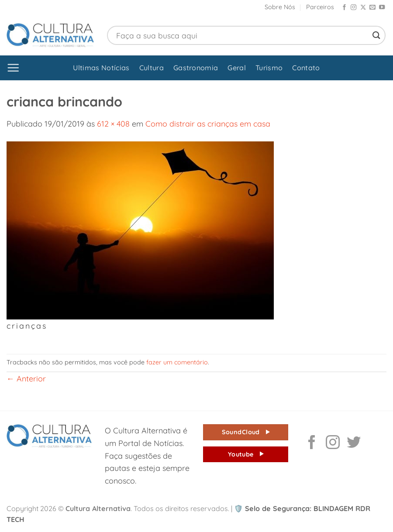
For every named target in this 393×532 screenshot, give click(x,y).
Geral (237, 68)
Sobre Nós (280, 7)
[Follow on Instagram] (353, 8)
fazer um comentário (177, 362)
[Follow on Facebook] (344, 8)
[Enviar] (376, 35)
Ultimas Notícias (101, 68)
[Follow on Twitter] (354, 443)
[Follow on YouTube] (382, 8)
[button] (13, 68)
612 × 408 (113, 124)
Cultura (152, 68)
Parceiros (320, 7)
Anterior (26, 378)
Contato (306, 68)
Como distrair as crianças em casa (208, 124)
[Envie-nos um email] (372, 8)
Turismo (269, 68)
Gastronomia (196, 68)
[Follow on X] (363, 8)
